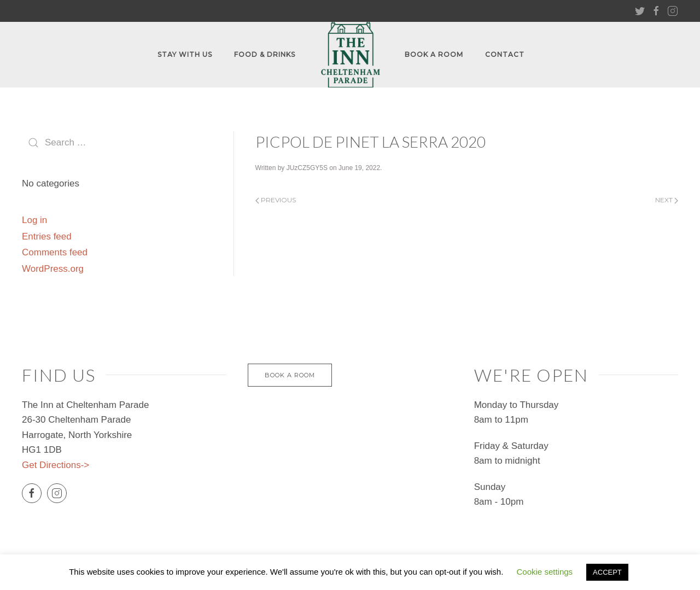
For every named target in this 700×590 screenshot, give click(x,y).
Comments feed (55, 252)
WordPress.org (53, 269)
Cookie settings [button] (545, 572)
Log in (34, 220)
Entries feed (47, 236)
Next (667, 200)
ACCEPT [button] (607, 572)
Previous (276, 200)
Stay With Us (185, 54)
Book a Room (290, 375)
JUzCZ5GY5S (307, 168)
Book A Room (434, 54)
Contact (505, 54)
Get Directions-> (56, 465)
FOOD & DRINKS (265, 54)
